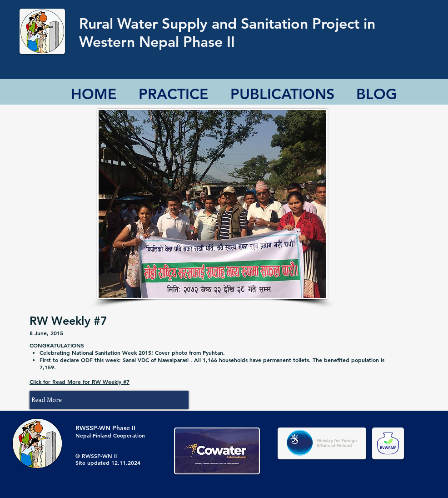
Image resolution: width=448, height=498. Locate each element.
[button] (109, 400)
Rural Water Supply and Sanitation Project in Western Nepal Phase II (227, 32)
